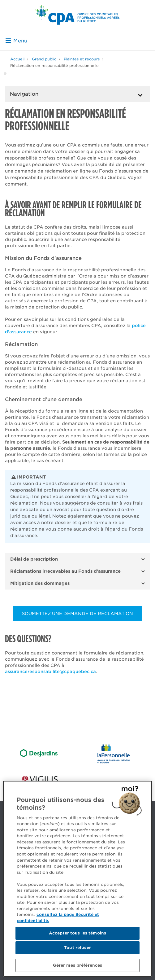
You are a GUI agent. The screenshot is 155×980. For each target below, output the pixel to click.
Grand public (44, 59)
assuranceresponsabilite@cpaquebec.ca (50, 672)
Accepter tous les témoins (77, 933)
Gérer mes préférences (78, 965)
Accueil (17, 59)
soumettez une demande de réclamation (77, 614)
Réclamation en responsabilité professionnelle (54, 66)
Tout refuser (77, 948)
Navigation (24, 94)
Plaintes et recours (82, 59)
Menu (16, 41)
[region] (77, 879)
